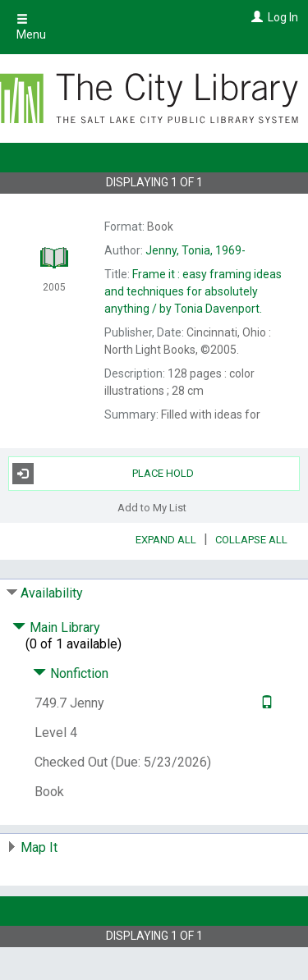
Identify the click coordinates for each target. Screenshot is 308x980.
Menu (31, 27)
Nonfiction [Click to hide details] (71, 673)
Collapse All (251, 540)
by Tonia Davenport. (193, 291)
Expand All (166, 540)
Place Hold (103, 474)
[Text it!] (265, 703)
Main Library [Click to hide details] (56, 627)
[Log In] (255, 17)
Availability (52, 593)
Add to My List (152, 508)
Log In (283, 17)
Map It (39, 847)
